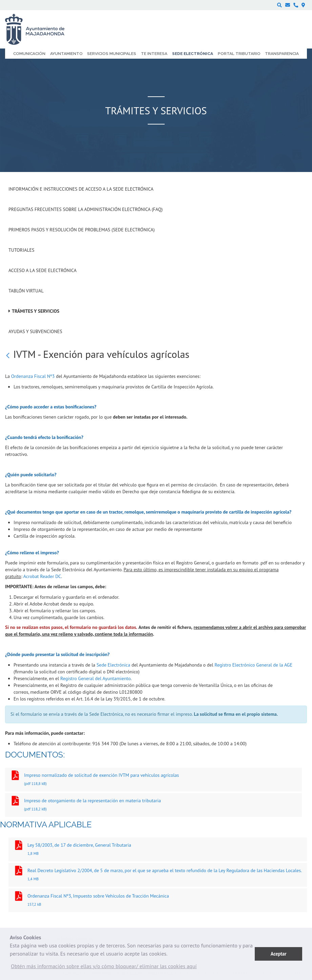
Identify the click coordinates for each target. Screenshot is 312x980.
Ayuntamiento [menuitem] (66, 54)
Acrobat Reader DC (42, 576)
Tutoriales (21, 250)
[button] (104, 968)
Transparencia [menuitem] (282, 54)
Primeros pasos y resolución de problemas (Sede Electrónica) (82, 230)
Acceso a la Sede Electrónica (43, 270)
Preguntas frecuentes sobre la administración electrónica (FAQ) (86, 209)
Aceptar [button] (279, 954)
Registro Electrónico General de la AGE (253, 665)
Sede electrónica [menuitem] (193, 54)
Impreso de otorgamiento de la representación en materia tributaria (153, 805)
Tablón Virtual (26, 291)
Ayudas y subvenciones (35, 331)
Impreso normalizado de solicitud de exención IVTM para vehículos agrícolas (153, 780)
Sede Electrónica (113, 665)
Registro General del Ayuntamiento (95, 678)
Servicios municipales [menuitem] (112, 54)
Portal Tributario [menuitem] (239, 54)
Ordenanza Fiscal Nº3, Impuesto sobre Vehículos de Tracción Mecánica (158, 901)
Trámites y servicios (36, 311)
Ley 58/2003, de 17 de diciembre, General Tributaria (158, 850)
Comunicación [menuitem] (29, 54)
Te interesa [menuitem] (154, 54)
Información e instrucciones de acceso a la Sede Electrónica (81, 189)
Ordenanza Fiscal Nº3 (33, 376)
